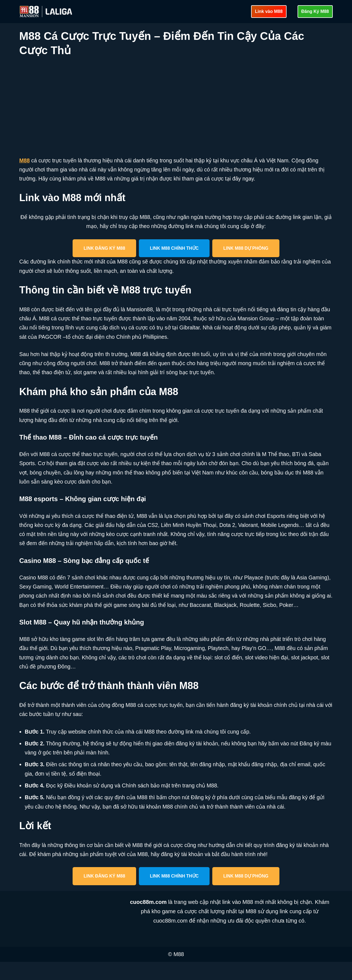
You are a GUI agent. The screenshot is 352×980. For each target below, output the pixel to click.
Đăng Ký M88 (315, 11)
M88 (25, 161)
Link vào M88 (269, 11)
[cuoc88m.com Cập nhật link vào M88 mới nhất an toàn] (46, 12)
